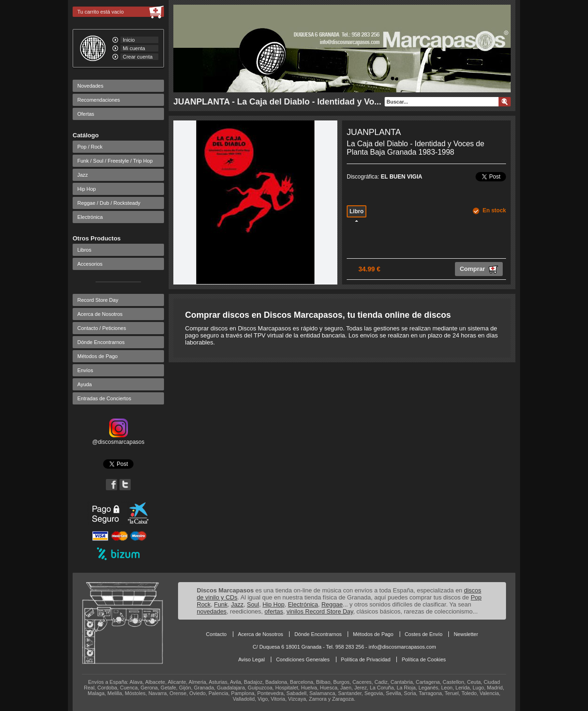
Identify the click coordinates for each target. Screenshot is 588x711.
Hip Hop (87, 189)
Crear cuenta (138, 57)
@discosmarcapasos (119, 439)
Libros (84, 250)
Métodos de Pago (97, 356)
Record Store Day (98, 300)
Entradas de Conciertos (104, 398)
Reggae (332, 604)
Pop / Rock (90, 147)
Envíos (85, 370)
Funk (221, 604)
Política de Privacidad (366, 659)
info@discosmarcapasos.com (402, 647)
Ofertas (86, 114)
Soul (253, 604)
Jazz (83, 175)
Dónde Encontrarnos (101, 342)
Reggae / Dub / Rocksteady (109, 203)
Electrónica (90, 217)
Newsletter (466, 634)
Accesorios (90, 264)
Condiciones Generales (303, 659)
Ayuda (85, 384)
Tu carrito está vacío (100, 12)
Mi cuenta (134, 48)
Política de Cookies (424, 659)
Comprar (479, 269)
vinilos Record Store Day (320, 611)
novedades (212, 611)
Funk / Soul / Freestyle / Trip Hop (115, 161)
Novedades (90, 86)
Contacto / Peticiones (102, 328)
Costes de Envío (424, 634)
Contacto (216, 634)
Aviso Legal (251, 659)
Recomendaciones (99, 100)
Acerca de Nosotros (100, 314)
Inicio (129, 40)
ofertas (274, 611)
